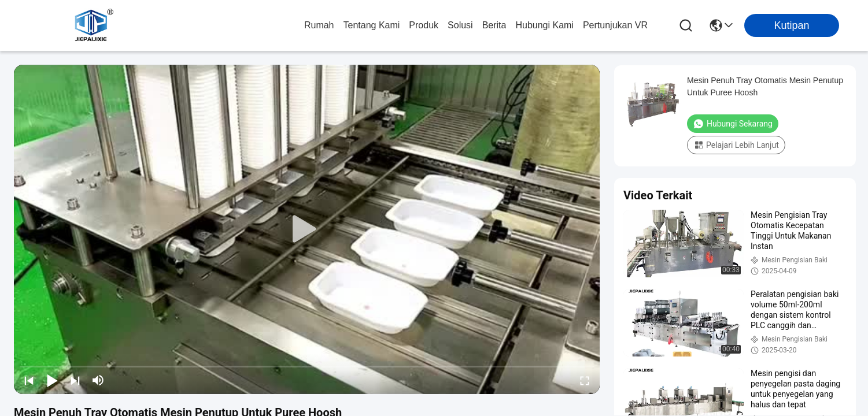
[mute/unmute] (98, 380)
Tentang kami (372, 25)
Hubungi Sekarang (733, 124)
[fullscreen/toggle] (585, 380)
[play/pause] (52, 380)
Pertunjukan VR (615, 25)
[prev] (29, 380)
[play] (307, 229)
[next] (75, 380)
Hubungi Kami (544, 25)
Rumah (319, 25)
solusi (460, 25)
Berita (494, 25)
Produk (424, 25)
